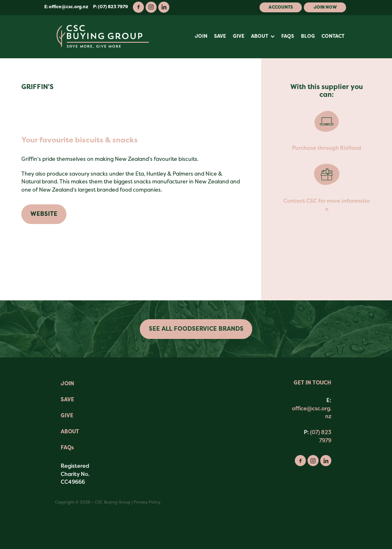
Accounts (281, 7)
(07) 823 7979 (321, 436)
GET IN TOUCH (312, 383)
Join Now (325, 7)
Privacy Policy (147, 502)
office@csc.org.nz (68, 7)
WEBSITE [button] (44, 214)
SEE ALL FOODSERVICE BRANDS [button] (196, 329)
